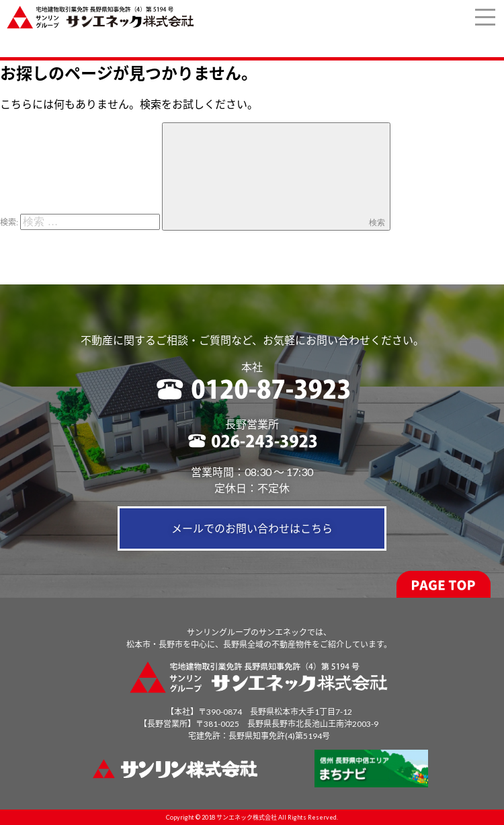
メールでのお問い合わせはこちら (252, 528)
